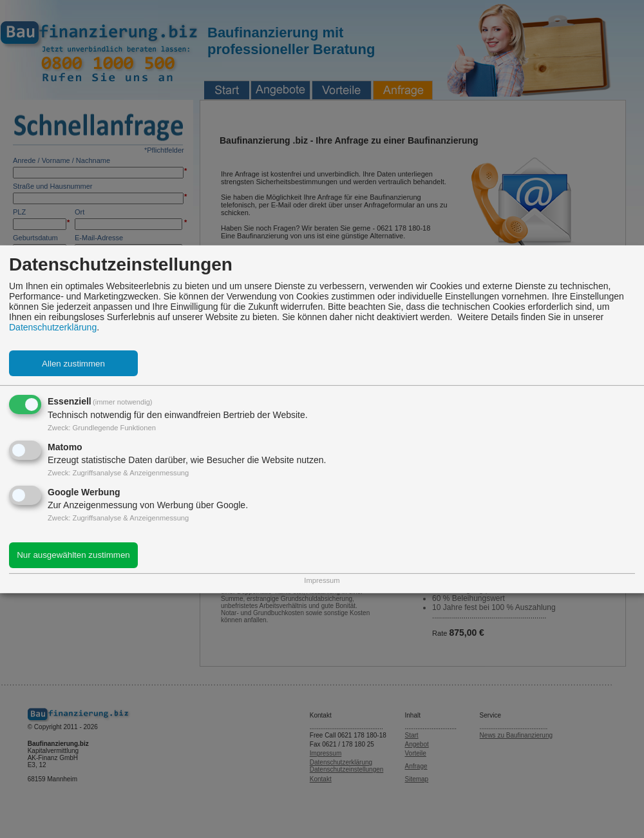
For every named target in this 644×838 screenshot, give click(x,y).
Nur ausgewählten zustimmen (73, 555)
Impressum (322, 580)
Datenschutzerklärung (53, 327)
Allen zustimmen (73, 364)
